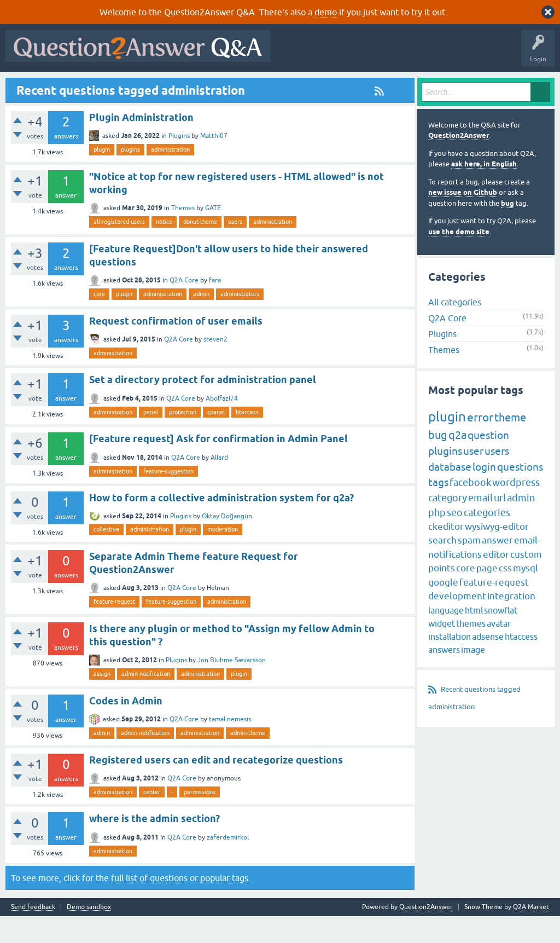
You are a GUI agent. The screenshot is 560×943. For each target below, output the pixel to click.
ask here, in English (484, 191)
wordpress (516, 509)
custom (526, 581)
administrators (240, 321)
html (474, 637)
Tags (193, 86)
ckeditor (446, 553)
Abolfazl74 (222, 425)
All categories (455, 328)
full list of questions (149, 905)
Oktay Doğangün (227, 543)
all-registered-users (119, 248)
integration (511, 623)
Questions (71, 86)
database (450, 493)
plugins (130, 176)
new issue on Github (463, 219)
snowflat (501, 637)
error (480, 444)
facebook (470, 509)
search (442, 567)
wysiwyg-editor (497, 553)
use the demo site (459, 258)
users (235, 248)
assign (102, 701)
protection (183, 438)
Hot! (109, 86)
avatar (499, 650)
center (152, 818)
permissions (200, 818)
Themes (183, 235)
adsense (488, 663)
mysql (526, 595)
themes (471, 650)
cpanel (216, 438)
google (443, 609)
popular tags (224, 905)
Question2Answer (459, 162)
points (442, 595)
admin (201, 321)
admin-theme (248, 760)
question (488, 462)
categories (487, 539)
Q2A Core (184, 307)
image (473, 676)
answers (444, 676)
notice (164, 248)
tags (438, 509)
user (473, 478)
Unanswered (151, 86)
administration (170, 176)
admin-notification (146, 701)
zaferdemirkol (228, 864)
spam (469, 567)
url (500, 524)
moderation (223, 556)
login (484, 493)
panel (151, 438)
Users (227, 86)
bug (507, 230)
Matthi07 (214, 163)
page (487, 595)
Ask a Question (273, 86)
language (446, 637)
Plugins (179, 163)
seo (455, 539)
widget (442, 650)
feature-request (114, 628)
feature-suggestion (168, 497)
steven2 (215, 366)
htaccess (247, 438)
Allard (219, 484)
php (437, 539)
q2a (457, 462)
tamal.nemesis (230, 746)
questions (520, 493)
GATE (213, 235)
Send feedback (33, 934)
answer (497, 567)
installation (450, 663)
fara (215, 307)
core (99, 321)
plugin (102, 176)
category (448, 524)
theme (510, 444)
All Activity (28, 86)
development (457, 623)
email (480, 524)
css (505, 595)
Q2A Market (531, 934)
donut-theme (200, 248)
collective (106, 556)
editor (496, 581)
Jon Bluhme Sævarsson (232, 687)
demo (326, 12)
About (346, 86)
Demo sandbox (89, 934)
